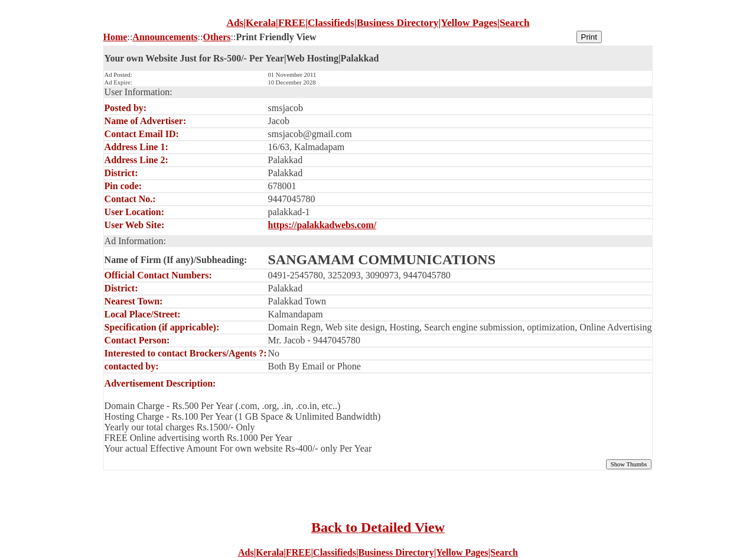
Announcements (165, 37)
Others (216, 37)
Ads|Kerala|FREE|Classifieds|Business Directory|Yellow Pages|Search (378, 552)
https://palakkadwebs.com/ (322, 225)
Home (115, 37)
